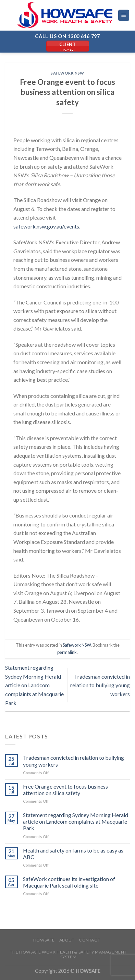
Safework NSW (67, 73)
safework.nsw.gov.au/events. (47, 226)
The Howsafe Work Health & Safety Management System (68, 955)
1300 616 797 (84, 36)
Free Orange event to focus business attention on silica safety (65, 790)
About (67, 940)
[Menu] (124, 15)
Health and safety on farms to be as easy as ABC (73, 854)
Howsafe (44, 940)
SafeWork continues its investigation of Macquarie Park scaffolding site (69, 882)
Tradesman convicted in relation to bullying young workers (100, 685)
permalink (67, 652)
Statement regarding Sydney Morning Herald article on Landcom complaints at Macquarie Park (34, 685)
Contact (89, 940)
